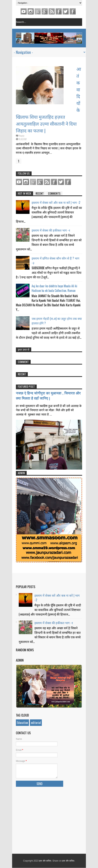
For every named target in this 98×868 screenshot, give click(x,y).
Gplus (45, 11)
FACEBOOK (73, 11)
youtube (24, 11)
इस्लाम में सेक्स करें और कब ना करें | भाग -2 (56, 202)
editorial (36, 723)
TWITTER (66, 11)
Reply (21, 136)
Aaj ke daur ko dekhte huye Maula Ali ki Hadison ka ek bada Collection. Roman (54, 288)
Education (22, 723)
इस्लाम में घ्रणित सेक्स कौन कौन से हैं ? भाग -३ (55, 260)
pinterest (38, 11)
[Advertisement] (49, 819)
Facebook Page (59, 11)
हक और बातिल (45, 861)
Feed (52, 11)
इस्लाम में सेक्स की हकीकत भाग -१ (51, 230)
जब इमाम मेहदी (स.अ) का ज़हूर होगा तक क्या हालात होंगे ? (57, 321)
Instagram (31, 11)
